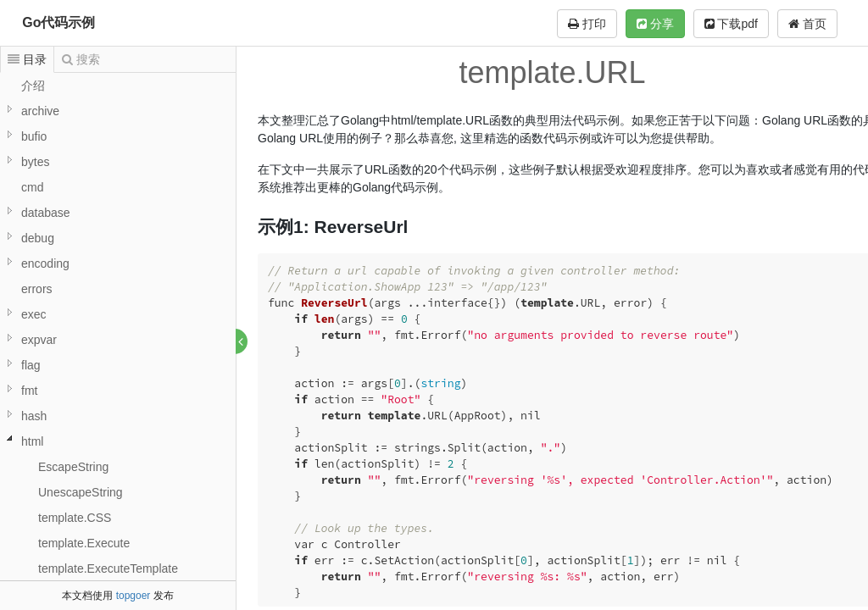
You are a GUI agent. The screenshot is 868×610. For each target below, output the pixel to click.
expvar (39, 340)
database (46, 213)
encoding (45, 263)
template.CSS (75, 518)
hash (34, 416)
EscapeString (73, 467)
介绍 (33, 86)
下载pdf (731, 24)
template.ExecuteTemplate (108, 568)
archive (40, 111)
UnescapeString (81, 492)
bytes (35, 162)
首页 (807, 24)
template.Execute (84, 543)
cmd (32, 187)
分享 (655, 24)
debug (38, 238)
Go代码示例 (58, 22)
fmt (29, 391)
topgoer (134, 596)
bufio (34, 136)
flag (31, 365)
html (32, 441)
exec (34, 314)
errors (37, 289)
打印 (587, 24)
